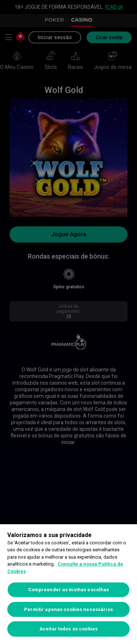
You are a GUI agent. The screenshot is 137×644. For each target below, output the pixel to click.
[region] (68, 584)
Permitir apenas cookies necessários (68, 609)
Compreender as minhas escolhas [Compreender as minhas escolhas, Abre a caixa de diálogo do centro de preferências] (69, 590)
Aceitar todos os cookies (68, 629)
